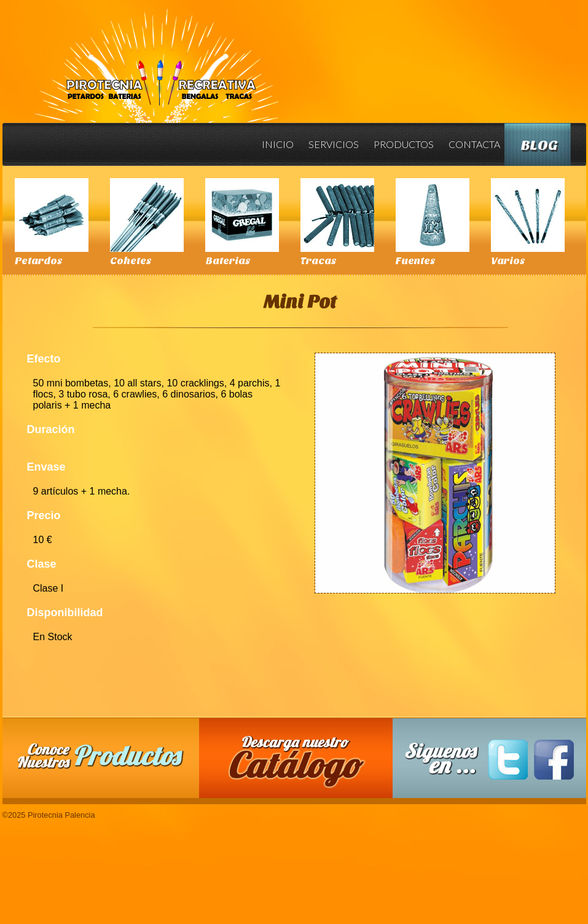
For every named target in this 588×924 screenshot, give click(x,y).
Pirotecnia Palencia (156, 57)
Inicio (278, 144)
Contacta (474, 144)
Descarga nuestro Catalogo (302, 764)
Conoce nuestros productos (101, 756)
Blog (539, 145)
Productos (404, 144)
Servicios (334, 144)
